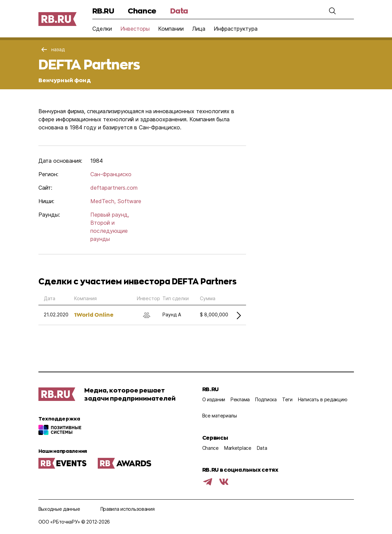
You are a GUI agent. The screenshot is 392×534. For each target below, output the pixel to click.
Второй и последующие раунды (109, 231)
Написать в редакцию (323, 399)
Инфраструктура (236, 29)
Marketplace (238, 448)
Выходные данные (59, 509)
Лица (199, 29)
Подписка (266, 399)
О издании (214, 399)
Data (179, 11)
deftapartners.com (114, 188)
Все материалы (220, 416)
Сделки (102, 29)
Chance (142, 11)
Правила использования (128, 509)
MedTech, (103, 201)
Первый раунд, (110, 215)
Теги (287, 399)
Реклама (240, 399)
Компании (171, 29)
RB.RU (103, 11)
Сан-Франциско (111, 174)
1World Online (94, 315)
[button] (332, 11)
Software (129, 201)
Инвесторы (135, 29)
